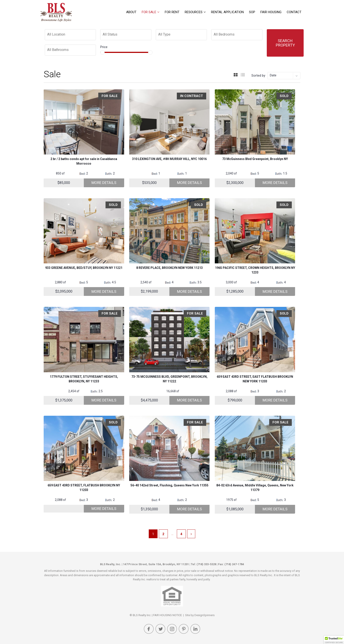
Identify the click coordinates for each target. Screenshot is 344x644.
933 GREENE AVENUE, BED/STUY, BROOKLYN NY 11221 (84, 268)
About (131, 12)
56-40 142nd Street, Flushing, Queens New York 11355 (169, 485)
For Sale (149, 12)
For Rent (172, 12)
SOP (252, 12)
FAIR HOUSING (271, 12)
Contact (294, 12)
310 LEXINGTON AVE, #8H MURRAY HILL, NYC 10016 (169, 159)
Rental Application (227, 12)
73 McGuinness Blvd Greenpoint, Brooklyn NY (255, 159)
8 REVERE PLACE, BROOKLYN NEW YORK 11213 (169, 268)
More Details (104, 183)
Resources (194, 12)
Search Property (285, 43)
